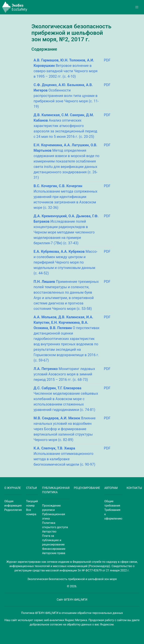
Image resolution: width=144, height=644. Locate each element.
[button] (137, 7)
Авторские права (54, 553)
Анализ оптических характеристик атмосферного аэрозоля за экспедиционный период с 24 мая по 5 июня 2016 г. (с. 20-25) (65, 126)
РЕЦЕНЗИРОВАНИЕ (87, 488)
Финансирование (54, 549)
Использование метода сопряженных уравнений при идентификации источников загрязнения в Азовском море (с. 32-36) (66, 197)
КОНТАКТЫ (134, 488)
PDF (107, 60)
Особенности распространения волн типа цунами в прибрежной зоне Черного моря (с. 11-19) (66, 96)
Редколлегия (13, 510)
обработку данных (79, 624)
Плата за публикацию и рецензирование (53, 540)
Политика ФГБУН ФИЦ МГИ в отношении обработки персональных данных (72, 613)
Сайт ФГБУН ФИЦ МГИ (72, 600)
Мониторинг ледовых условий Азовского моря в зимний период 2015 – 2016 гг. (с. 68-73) (64, 374)
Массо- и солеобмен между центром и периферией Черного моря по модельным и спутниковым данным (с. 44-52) (66, 262)
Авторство (49, 532)
